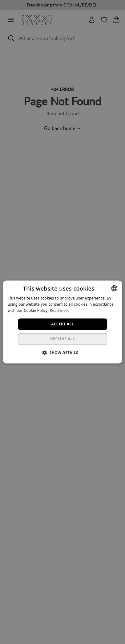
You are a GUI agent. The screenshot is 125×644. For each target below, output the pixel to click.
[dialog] (62, 322)
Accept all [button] (62, 324)
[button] (62, 353)
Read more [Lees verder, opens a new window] (60, 310)
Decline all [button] (62, 339)
